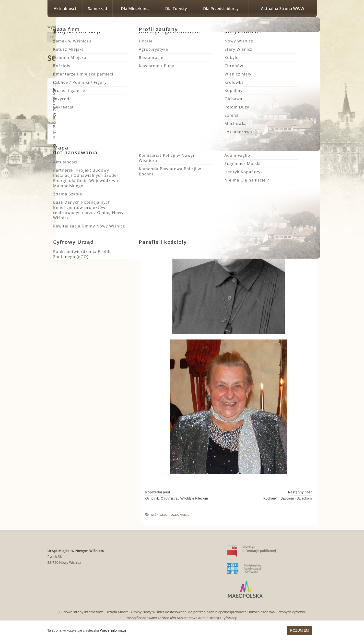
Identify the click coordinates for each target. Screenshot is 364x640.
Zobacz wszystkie (112, 134)
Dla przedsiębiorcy (221, 9)
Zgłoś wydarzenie (71, 134)
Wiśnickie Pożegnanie (143, 58)
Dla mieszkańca (136, 9)
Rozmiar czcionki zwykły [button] (293, 26)
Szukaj (113, 37)
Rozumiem (299, 630)
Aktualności (65, 9)
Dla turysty (176, 9)
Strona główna (76, 58)
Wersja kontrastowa (294, 35)
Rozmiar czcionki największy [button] (310, 26)
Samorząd (97, 9)
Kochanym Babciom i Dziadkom (288, 498)
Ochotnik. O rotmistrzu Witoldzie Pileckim (177, 498)
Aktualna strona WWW (283, 9)
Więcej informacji (113, 630)
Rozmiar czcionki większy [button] (299, 26)
